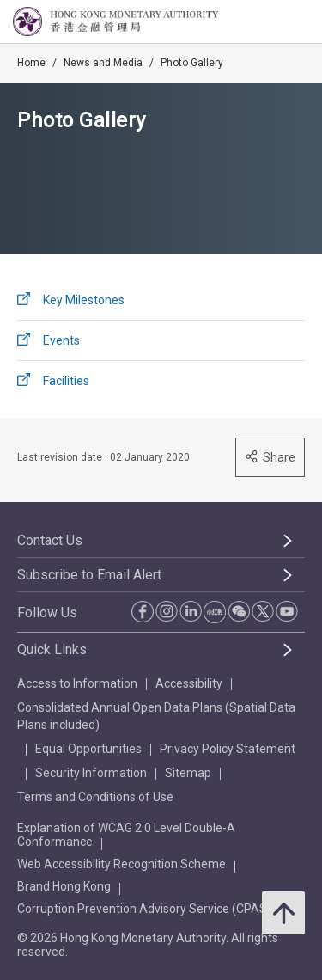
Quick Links (52, 649)
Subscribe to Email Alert (89, 575)
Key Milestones (84, 300)
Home (31, 63)
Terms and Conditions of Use (95, 797)
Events (61, 340)
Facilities (66, 381)
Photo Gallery (192, 63)
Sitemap (188, 773)
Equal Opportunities (88, 749)
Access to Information (77, 683)
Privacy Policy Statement (228, 749)
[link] (265, 22)
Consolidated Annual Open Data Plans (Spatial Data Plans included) (156, 716)
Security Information (91, 773)
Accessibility (189, 683)
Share (270, 457)
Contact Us (50, 540)
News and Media (103, 63)
